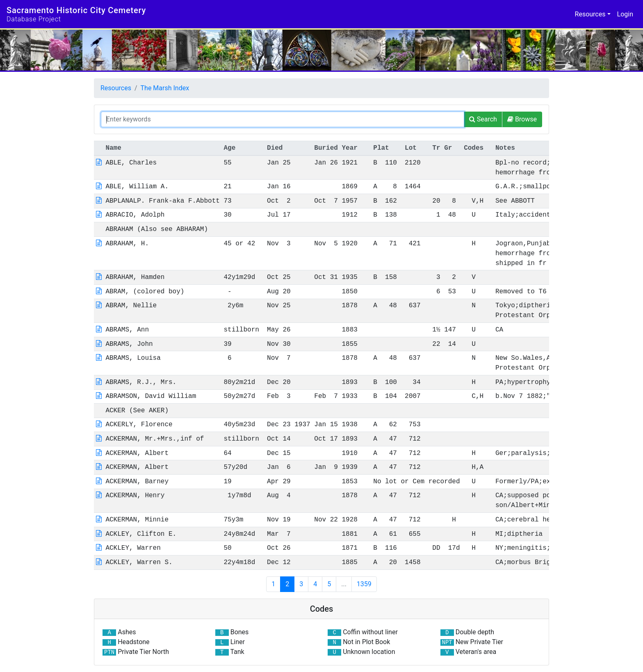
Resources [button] (590, 14)
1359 (364, 584)
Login (625, 14)
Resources (116, 88)
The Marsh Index (165, 88)
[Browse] (522, 119)
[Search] (483, 119)
